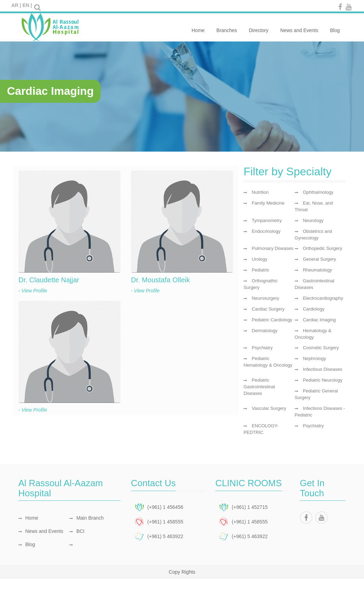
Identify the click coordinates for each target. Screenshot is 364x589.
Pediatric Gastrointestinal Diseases (259, 387)
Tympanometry (267, 220)
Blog (335, 26)
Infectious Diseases (322, 369)
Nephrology (314, 358)
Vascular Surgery (269, 408)
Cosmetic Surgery (321, 348)
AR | (16, 5)
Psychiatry (262, 348)
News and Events (299, 26)
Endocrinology (266, 231)
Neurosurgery (266, 298)
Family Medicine (268, 203)
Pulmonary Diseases (273, 248)
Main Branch (87, 518)
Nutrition (260, 192)
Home (198, 26)
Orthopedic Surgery (322, 248)
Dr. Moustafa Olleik (160, 280)
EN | (27, 5)
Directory (259, 26)
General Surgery (319, 259)
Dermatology (265, 331)
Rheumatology (317, 270)
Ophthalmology (318, 192)
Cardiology (313, 309)
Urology (260, 259)
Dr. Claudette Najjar (49, 280)
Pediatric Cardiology (272, 320)
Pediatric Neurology (322, 380)
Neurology (313, 220)
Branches (227, 26)
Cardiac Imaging (319, 320)
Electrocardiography (323, 298)
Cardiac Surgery (268, 309)
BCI (77, 531)
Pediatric (261, 270)
